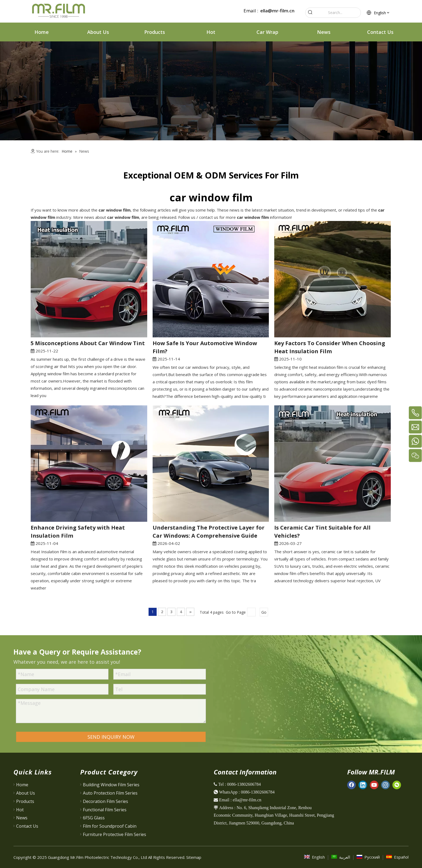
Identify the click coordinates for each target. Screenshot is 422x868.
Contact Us (27, 826)
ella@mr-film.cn (277, 11)
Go (264, 612)
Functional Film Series (105, 810)
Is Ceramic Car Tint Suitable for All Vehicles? (322, 532)
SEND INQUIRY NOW (111, 737)
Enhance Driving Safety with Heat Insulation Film (78, 532)
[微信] (397, 785)
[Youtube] (374, 785)
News (22, 818)
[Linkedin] (363, 785)
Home (22, 785)
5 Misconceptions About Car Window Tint (88, 343)
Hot (20, 810)
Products (25, 801)
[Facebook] (351, 785)
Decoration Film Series (105, 801)
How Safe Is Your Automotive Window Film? (205, 347)
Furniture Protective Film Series (115, 834)
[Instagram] (385, 785)
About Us (26, 793)
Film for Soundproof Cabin (110, 826)
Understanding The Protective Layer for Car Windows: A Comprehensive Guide (209, 532)
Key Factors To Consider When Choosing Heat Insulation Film (330, 347)
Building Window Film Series (111, 785)
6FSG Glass (94, 818)
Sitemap (194, 857)
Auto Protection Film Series (110, 793)
